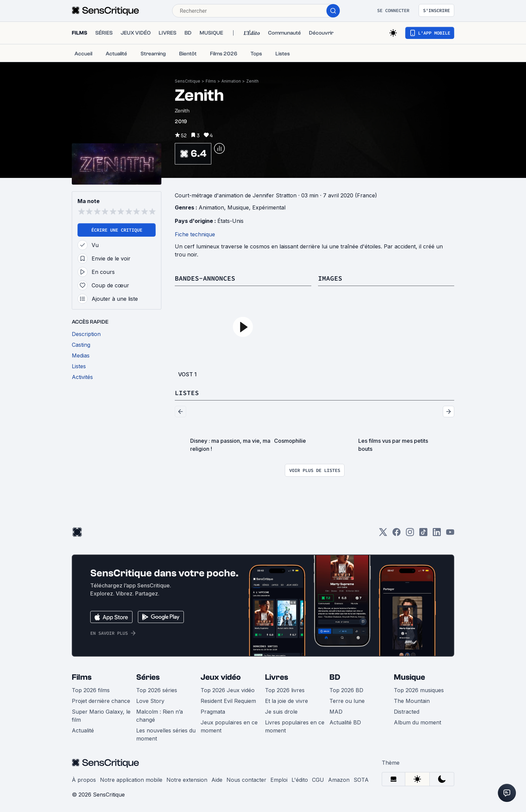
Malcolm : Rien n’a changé (160, 716)
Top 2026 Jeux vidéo (228, 690)
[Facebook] (397, 534)
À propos (84, 780)
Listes (187, 393)
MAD (336, 712)
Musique (238, 207)
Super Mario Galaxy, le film (101, 716)
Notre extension (187, 780)
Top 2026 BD (346, 690)
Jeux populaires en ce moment (229, 726)
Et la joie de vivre (286, 701)
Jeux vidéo (221, 677)
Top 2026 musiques (419, 690)
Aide (217, 780)
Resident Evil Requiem (228, 701)
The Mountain (412, 701)
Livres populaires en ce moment (295, 726)
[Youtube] (450, 534)
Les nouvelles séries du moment (166, 734)
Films (211, 81)
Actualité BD (345, 722)
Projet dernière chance (101, 701)
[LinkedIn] (437, 534)
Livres (277, 677)
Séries (148, 677)
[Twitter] (383, 534)
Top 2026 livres (285, 690)
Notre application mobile (131, 780)
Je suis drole (281, 712)
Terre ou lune (347, 701)
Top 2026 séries (157, 690)
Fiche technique (195, 234)
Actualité (83, 730)
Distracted (407, 712)
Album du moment (417, 722)
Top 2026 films (91, 690)
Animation (231, 81)
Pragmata (213, 712)
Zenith (252, 81)
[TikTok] (423, 534)
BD (335, 677)
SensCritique (188, 81)
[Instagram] (410, 534)
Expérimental (269, 207)
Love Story (150, 701)
